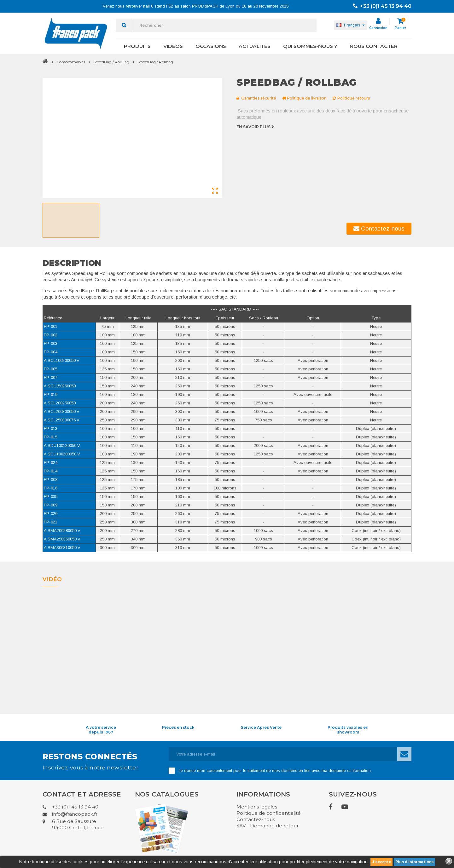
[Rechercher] (224, 25)
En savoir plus (256, 127)
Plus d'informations (414, 862)
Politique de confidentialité (269, 813)
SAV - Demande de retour (268, 826)
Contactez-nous (379, 228)
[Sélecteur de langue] (351, 25)
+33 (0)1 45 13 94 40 (382, 6)
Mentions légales (257, 807)
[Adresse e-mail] (283, 754)
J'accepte (381, 862)
